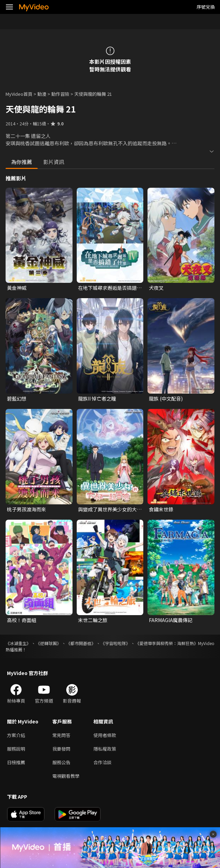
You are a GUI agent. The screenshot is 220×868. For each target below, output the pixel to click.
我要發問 (61, 749)
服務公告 (61, 762)
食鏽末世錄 (161, 509)
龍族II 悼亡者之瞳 (97, 398)
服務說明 (16, 749)
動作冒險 (60, 94)
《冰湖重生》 (18, 643)
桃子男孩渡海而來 (26, 509)
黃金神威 (17, 288)
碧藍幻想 (17, 398)
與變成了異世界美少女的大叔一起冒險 (110, 509)
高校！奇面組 (22, 620)
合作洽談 (103, 762)
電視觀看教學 (66, 776)
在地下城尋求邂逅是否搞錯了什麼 (110, 288)
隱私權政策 (105, 749)
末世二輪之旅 (93, 620)
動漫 (42, 94)
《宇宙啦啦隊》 (115, 643)
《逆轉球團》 (48, 643)
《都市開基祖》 (81, 643)
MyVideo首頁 (19, 94)
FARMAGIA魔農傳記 (171, 620)
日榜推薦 (16, 762)
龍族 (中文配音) (166, 398)
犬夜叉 (156, 288)
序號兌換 (206, 7)
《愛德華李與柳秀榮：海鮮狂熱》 (167, 643)
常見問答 (61, 735)
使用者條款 (105, 735)
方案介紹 (16, 735)
